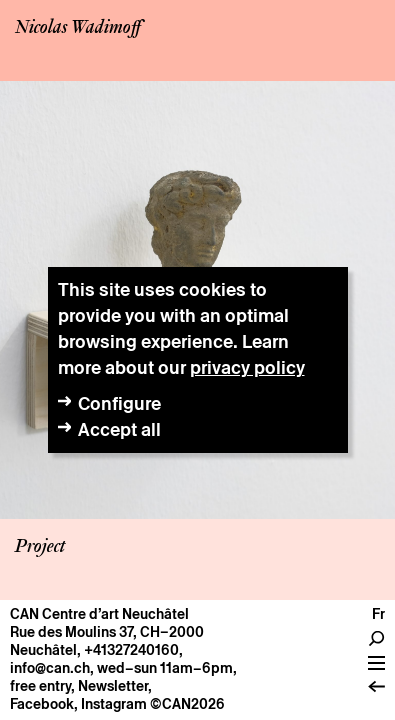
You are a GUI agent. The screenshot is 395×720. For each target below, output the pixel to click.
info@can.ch (50, 668)
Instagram (114, 704)
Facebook (42, 704)
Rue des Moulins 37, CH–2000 (107, 632)
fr (378, 614)
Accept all (119, 429)
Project (40, 547)
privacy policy (247, 367)
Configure (119, 403)
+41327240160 (131, 650)
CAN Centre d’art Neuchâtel (99, 614)
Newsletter (113, 686)
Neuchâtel (43, 650)
